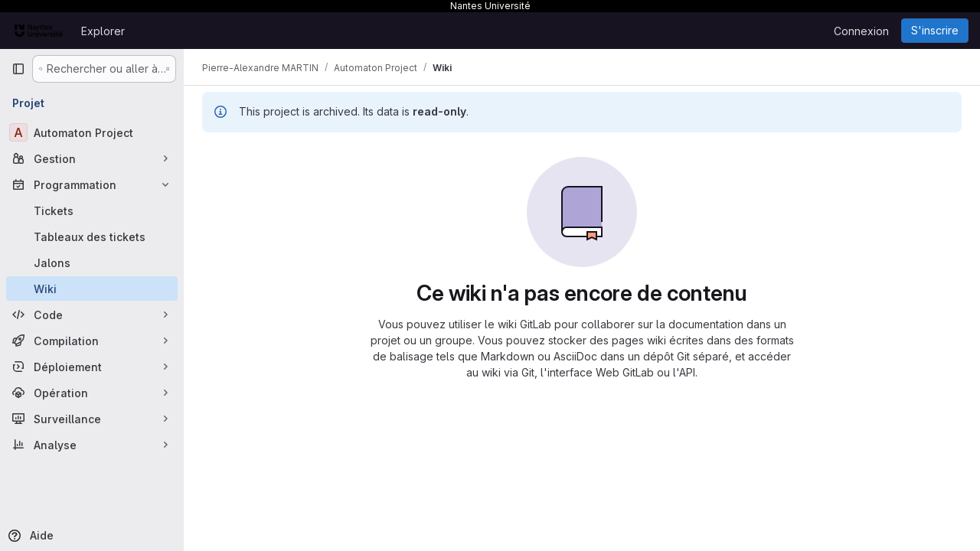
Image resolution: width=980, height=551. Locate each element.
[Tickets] (92, 210)
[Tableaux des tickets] (92, 236)
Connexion (861, 31)
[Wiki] (92, 289)
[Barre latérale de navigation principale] (18, 69)
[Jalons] (92, 262)
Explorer (103, 31)
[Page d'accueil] (39, 31)
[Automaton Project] (92, 132)
